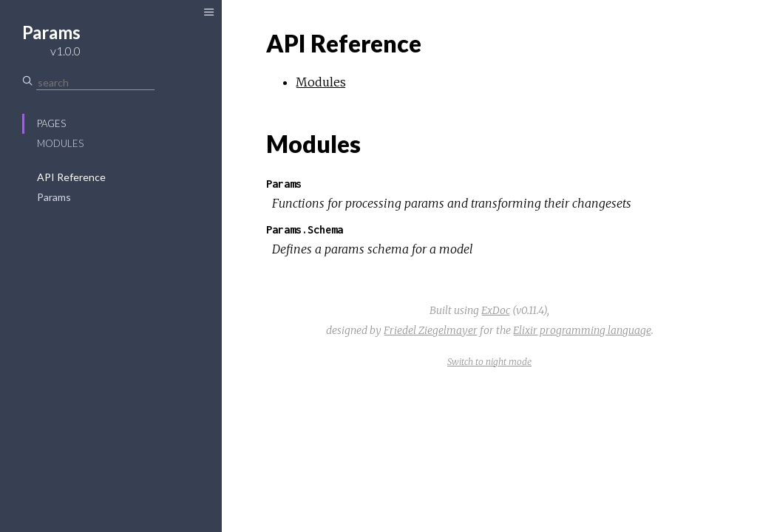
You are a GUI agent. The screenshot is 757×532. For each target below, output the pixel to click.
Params (54, 197)
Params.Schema (305, 229)
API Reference (71, 177)
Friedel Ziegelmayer (431, 330)
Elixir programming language (582, 330)
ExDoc (496, 310)
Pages (51, 123)
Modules (60, 143)
